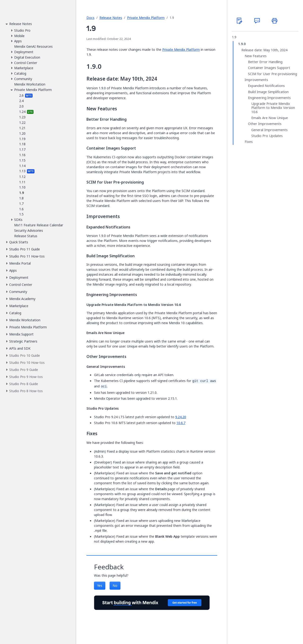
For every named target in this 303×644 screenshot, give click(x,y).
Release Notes (111, 18)
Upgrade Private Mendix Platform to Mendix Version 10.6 (273, 108)
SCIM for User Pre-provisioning (273, 74)
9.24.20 (181, 417)
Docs (90, 18)
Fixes (249, 142)
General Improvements (269, 130)
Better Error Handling (265, 62)
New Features (256, 56)
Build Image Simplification (268, 92)
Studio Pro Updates (267, 136)
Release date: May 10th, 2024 (264, 50)
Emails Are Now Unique (270, 118)
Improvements (256, 80)
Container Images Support (269, 68)
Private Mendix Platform (146, 18)
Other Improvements (265, 124)
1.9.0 (242, 44)
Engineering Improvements (269, 98)
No (115, 586)
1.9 (234, 37)
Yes (100, 586)
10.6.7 (181, 423)
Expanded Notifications (266, 86)
